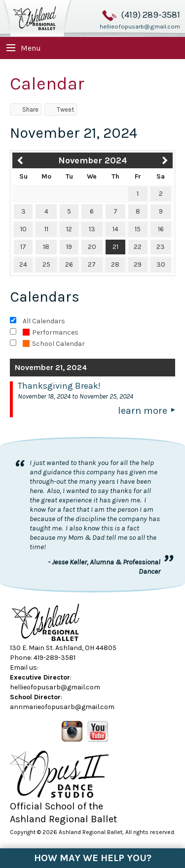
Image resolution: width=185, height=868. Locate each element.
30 (161, 264)
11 (46, 229)
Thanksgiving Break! (59, 386)
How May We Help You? (93, 858)
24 (23, 264)
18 (46, 247)
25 (46, 264)
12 (69, 229)
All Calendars (44, 321)
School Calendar (54, 344)
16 (161, 229)
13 (92, 229)
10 (23, 229)
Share (26, 109)
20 (92, 247)
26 (69, 264)
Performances (51, 332)
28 (115, 264)
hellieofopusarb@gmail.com (140, 27)
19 (69, 247)
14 (115, 229)
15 (138, 229)
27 (92, 264)
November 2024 (93, 160)
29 (138, 264)
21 (115, 247)
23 (161, 247)
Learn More (143, 411)
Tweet (61, 109)
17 (23, 247)
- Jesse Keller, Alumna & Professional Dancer (104, 567)
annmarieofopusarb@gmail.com (62, 707)
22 (138, 247)
